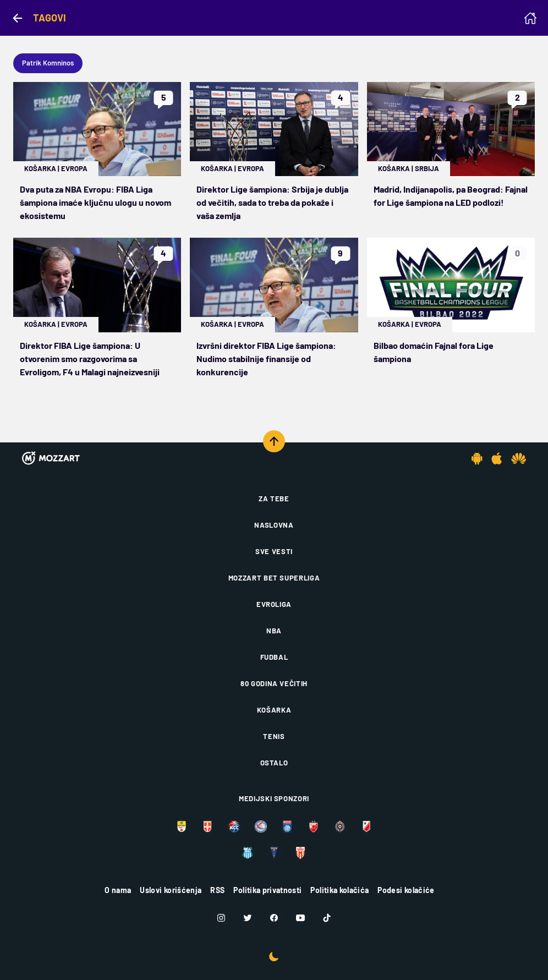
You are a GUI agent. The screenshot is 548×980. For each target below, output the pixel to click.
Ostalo (274, 763)
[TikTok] (327, 918)
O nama (118, 890)
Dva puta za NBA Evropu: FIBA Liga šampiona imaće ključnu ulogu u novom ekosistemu (95, 202)
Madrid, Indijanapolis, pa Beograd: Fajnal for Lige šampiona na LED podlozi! (451, 196)
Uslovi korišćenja (171, 890)
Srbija (427, 168)
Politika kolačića (339, 890)
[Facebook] (274, 918)
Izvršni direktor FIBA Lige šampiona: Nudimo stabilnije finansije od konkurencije (266, 358)
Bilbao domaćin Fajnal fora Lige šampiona (434, 352)
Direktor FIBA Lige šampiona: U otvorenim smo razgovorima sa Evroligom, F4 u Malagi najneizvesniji (90, 358)
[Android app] (477, 458)
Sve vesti (274, 551)
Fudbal (274, 657)
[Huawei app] (519, 458)
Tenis (274, 736)
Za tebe (274, 499)
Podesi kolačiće (406, 890)
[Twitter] (248, 918)
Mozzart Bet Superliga (274, 578)
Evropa (74, 168)
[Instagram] (221, 918)
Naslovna (274, 525)
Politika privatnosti (267, 890)
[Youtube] (300, 918)
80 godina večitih (274, 683)
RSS (217, 890)
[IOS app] (497, 458)
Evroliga (274, 604)
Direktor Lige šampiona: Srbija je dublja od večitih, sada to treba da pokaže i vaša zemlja (272, 202)
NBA (274, 631)
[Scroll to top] (274, 441)
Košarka (40, 168)
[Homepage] (530, 18)
